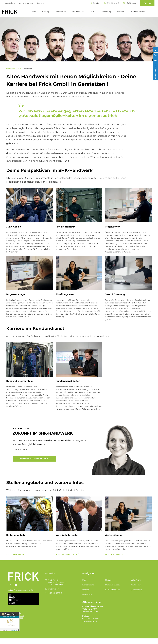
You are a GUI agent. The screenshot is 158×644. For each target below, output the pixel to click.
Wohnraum (61, 12)
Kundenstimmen (137, 12)
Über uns (40, 3)
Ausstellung (10, 3)
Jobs (93, 12)
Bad (34, 12)
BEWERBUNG (155, 72)
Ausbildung (106, 12)
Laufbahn (28, 69)
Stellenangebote (16, 535)
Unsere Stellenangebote (33, 459)
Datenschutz (137, 590)
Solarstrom (136, 580)
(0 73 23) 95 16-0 (111, 3)
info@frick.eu (130, 3)
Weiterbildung (113, 535)
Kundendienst (78, 12)
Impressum (87, 595)
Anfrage (147, 3)
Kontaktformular (113, 590)
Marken (120, 12)
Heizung (46, 12)
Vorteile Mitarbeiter (67, 535)
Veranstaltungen (26, 3)
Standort (95, 3)
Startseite (11, 69)
